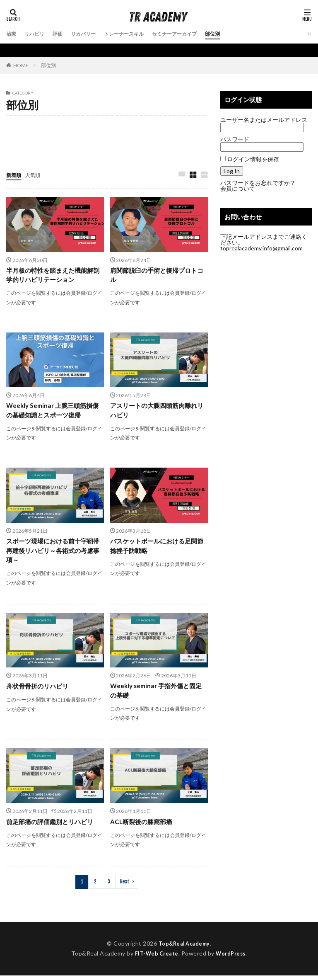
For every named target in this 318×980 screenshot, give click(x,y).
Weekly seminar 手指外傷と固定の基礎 (159, 695)
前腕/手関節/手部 (78, 131)
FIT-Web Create (155, 958)
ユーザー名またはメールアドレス (264, 120)
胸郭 (51, 147)
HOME (21, 65)
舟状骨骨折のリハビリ (39, 690)
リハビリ (38, 34)
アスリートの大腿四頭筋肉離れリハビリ (157, 412)
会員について (238, 188)
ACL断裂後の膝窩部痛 (143, 826)
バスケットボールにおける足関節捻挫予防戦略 (157, 549)
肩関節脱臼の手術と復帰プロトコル (157, 276)
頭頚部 (146, 147)
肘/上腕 (158, 131)
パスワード (235, 139)
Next (125, 886)
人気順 (36, 175)
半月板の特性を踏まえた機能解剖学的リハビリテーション (53, 276)
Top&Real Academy (184, 948)
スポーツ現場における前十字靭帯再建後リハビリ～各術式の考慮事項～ (53, 554)
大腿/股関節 (123, 131)
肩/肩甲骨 (22, 147)
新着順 (15, 175)
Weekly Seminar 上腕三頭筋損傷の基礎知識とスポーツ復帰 (52, 412)
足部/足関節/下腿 (106, 147)
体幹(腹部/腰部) (28, 131)
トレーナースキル (138, 34)
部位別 (238, 34)
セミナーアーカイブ (195, 34)
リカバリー (92, 34)
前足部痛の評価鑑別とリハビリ (53, 826)
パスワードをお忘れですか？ (258, 183)
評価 (63, 34)
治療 (12, 34)
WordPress (233, 958)
